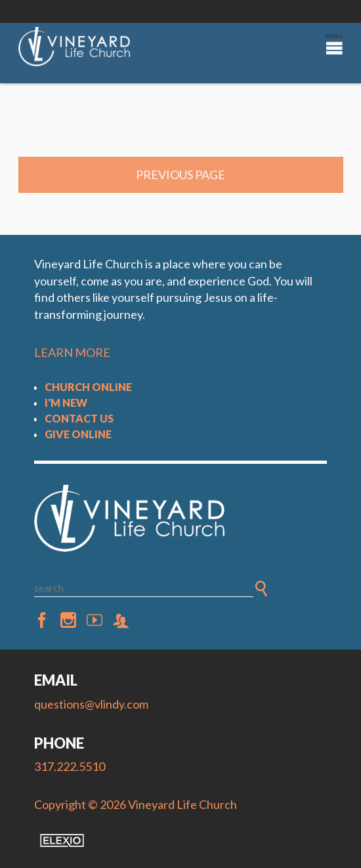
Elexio (62, 840)
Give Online (78, 434)
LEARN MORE (72, 352)
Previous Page (180, 175)
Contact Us (79, 418)
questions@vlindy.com (91, 704)
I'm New (66, 403)
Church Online (88, 387)
